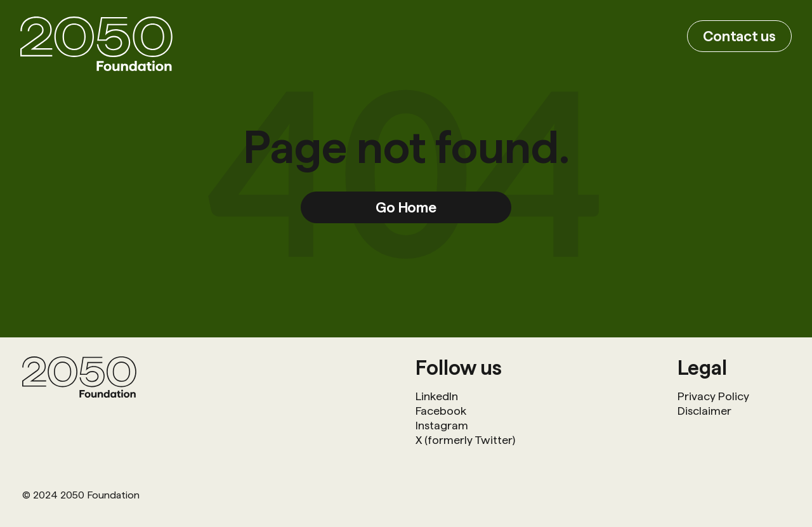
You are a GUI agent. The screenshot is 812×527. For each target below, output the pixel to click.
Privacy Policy (713, 396)
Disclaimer (704, 411)
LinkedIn (437, 396)
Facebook (441, 411)
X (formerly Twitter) (465, 440)
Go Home (406, 207)
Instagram (442, 425)
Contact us (739, 36)
